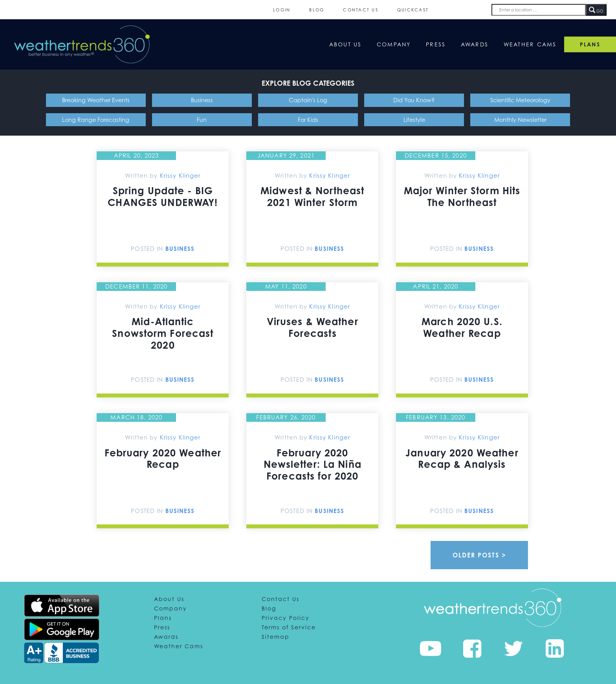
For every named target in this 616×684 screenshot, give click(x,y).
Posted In (148, 248)
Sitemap (276, 637)
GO (596, 10)
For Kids (308, 120)
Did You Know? (414, 100)
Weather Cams (530, 44)
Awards (475, 44)
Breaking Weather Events (96, 100)
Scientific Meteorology (520, 100)
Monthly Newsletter (520, 120)
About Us (346, 44)
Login (282, 10)
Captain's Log (308, 100)
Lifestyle (414, 120)
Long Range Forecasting (96, 120)
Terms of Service (289, 627)
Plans (163, 618)
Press (436, 44)
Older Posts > (479, 555)
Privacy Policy (286, 618)
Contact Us (361, 10)
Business (202, 100)
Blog (317, 10)
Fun (202, 120)
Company (394, 44)
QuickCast (413, 10)
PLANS (590, 44)
